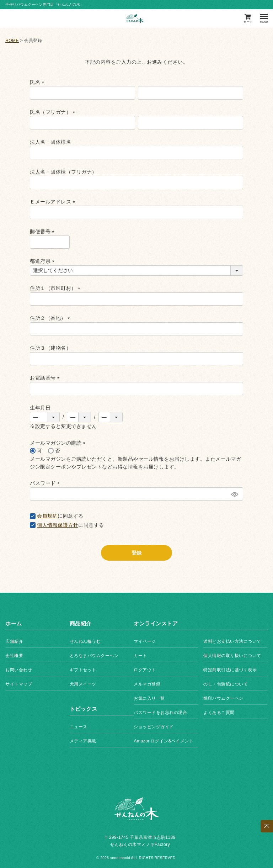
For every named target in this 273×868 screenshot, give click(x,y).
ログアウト (145, 670)
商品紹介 (81, 623)
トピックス (84, 709)
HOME (12, 41)
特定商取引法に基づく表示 (230, 670)
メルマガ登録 (147, 684)
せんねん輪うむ (85, 641)
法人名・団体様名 (50, 142)
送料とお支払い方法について (232, 641)
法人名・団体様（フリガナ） (63, 172)
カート (140, 656)
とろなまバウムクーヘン (94, 656)
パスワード (46, 483)
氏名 (38, 82)
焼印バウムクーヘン (223, 698)
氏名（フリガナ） (54, 112)
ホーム (14, 623)
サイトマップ (19, 684)
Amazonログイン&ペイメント (164, 741)
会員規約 (47, 516)
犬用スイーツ (83, 684)
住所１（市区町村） (56, 288)
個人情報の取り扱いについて (232, 656)
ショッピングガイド (154, 727)
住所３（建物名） (50, 348)
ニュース (79, 727)
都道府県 (43, 261)
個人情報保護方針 (58, 525)
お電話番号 (46, 378)
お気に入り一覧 (149, 698)
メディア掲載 (83, 741)
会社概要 (14, 656)
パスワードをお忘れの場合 (160, 713)
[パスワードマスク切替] (234, 494)
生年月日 (40, 408)
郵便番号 (43, 232)
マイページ (145, 641)
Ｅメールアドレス (54, 202)
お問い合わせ (19, 670)
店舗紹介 (14, 641)
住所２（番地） (51, 318)
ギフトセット (83, 670)
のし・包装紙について (226, 684)
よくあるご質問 (219, 713)
